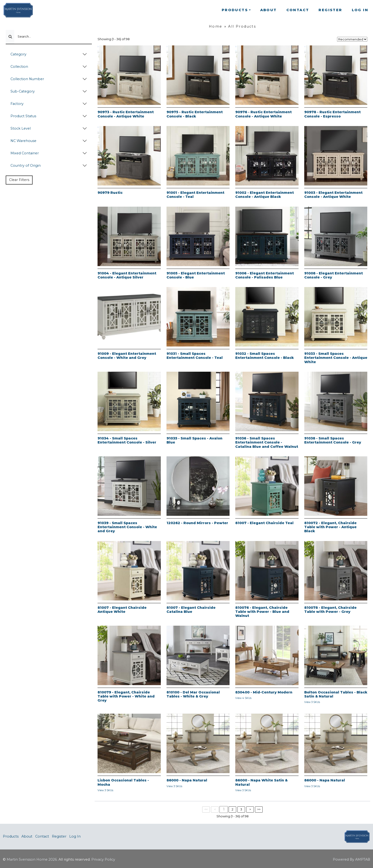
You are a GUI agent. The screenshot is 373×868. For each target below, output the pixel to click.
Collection (19, 67)
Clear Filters (19, 180)
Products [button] (235, 10)
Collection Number (27, 79)
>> (259, 809)
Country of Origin (26, 166)
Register (330, 10)
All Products (242, 26)
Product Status (23, 116)
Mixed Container (25, 153)
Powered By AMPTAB (351, 859)
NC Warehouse (23, 141)
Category (18, 54)
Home (216, 26)
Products (11, 836)
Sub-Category (23, 91)
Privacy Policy (103, 859)
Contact (298, 10)
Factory (17, 104)
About (269, 10)
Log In (360, 10)
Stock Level (21, 128)
